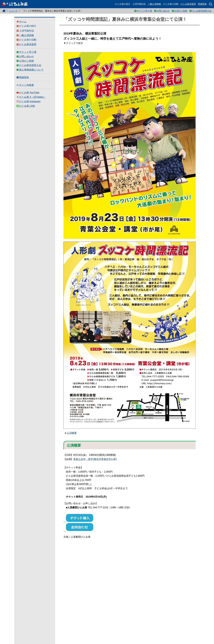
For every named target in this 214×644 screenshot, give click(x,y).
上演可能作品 (139, 4)
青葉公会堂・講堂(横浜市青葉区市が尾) (95, 459)
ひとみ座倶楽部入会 (202, 11)
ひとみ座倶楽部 (188, 4)
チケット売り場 (144, 11)
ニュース (13, 11)
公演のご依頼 (181, 11)
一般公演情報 (154, 4)
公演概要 (72, 433)
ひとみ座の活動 (171, 4)
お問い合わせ (163, 11)
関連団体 (202, 4)
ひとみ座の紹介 (123, 4)
